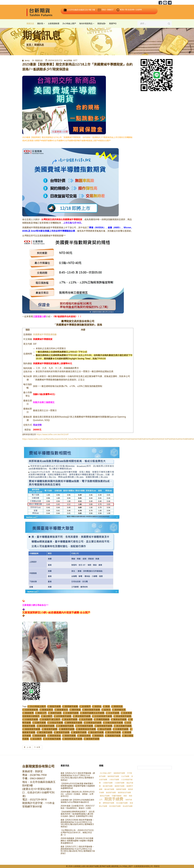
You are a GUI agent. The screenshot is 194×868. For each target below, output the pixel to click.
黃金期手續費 (71, 719)
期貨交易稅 (85, 736)
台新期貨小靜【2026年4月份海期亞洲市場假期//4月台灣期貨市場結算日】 (77, 801)
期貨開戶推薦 (114, 736)
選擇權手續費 (71, 706)
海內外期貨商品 (86, 24)
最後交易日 (48, 710)
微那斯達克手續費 (87, 729)
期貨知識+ (102, 24)
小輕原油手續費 (94, 723)
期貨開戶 (99, 736)
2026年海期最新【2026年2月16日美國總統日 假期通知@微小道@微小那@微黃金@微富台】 (77, 841)
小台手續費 (114, 713)
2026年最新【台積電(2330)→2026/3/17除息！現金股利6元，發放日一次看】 (78, 807)
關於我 (40, 24)
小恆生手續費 (56, 723)
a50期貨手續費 (64, 716)
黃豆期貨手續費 (47, 726)
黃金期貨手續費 (124, 716)
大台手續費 (87, 719)
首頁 (29, 45)
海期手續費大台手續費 (93, 713)
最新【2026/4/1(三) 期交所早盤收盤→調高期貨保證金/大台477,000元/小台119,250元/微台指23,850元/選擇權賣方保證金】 (78, 777)
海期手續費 (56, 713)
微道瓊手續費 (51, 729)
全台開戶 (37, 739)
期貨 (108, 706)
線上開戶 (48, 716)
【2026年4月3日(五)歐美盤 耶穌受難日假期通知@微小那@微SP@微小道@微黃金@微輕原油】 (78, 786)
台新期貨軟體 (54, 24)
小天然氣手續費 (53, 739)
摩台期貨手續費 (83, 716)
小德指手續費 (32, 719)
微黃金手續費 (120, 719)
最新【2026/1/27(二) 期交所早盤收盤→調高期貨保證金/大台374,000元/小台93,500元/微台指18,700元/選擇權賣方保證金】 (78, 850)
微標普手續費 (68, 729)
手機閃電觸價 (103, 719)
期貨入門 (42, 713)
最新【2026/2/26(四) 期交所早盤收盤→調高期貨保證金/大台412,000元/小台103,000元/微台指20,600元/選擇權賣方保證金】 (77, 823)
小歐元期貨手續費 (114, 723)
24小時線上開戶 (69, 24)
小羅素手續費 (122, 729)
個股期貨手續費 (33, 729)
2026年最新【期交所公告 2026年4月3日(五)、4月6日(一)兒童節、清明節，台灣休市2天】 (78, 794)
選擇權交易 (120, 710)
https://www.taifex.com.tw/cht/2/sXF (52, 434)
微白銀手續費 (97, 732)
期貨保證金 (55, 736)
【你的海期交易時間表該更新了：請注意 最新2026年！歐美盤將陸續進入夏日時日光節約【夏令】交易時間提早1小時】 (78, 814)
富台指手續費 (114, 732)
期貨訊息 (30, 24)
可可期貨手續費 (85, 726)
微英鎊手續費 (63, 732)
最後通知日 (63, 710)
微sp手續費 (106, 729)
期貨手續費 (55, 706)
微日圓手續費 (46, 732)
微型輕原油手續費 (74, 739)
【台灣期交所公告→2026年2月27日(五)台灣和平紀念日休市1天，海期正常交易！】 (77, 833)
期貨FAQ (113, 24)
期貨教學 (29, 713)
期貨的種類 (40, 736)
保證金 (98, 706)
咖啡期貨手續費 (105, 726)
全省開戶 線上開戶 (51, 719)
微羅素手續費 (121, 789)
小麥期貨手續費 (66, 726)
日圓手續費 (40, 723)
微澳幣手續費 (80, 732)
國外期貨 (76, 710)
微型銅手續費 (93, 739)
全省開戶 (86, 706)
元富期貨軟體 (32, 710)
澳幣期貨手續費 (75, 723)
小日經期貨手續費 (103, 716)
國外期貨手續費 (92, 710)
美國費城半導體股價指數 (45, 334)
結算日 (107, 710)
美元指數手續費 (124, 726)
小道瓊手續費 (72, 713)
